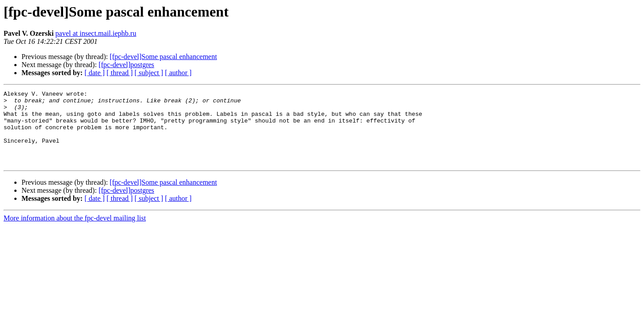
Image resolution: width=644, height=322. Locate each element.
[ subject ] (149, 73)
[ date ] (95, 73)
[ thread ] (120, 73)
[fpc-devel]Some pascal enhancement (163, 57)
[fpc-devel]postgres (126, 65)
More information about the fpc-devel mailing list (75, 233)
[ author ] (178, 73)
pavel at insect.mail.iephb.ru (96, 33)
